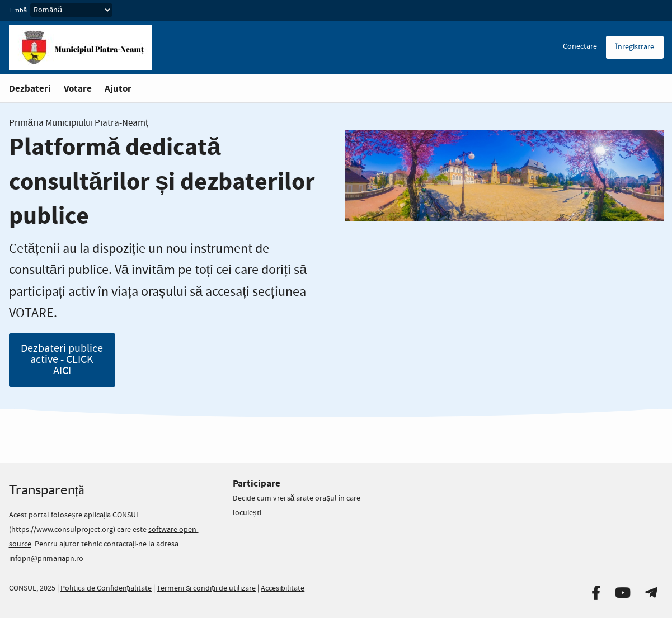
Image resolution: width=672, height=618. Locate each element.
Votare (78, 89)
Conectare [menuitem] (580, 46)
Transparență (47, 490)
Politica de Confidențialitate (106, 588)
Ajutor (118, 89)
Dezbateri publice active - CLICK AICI (62, 360)
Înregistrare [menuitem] (635, 47)
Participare (257, 483)
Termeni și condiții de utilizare (206, 588)
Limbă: (19, 11)
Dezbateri (30, 89)
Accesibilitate (283, 588)
